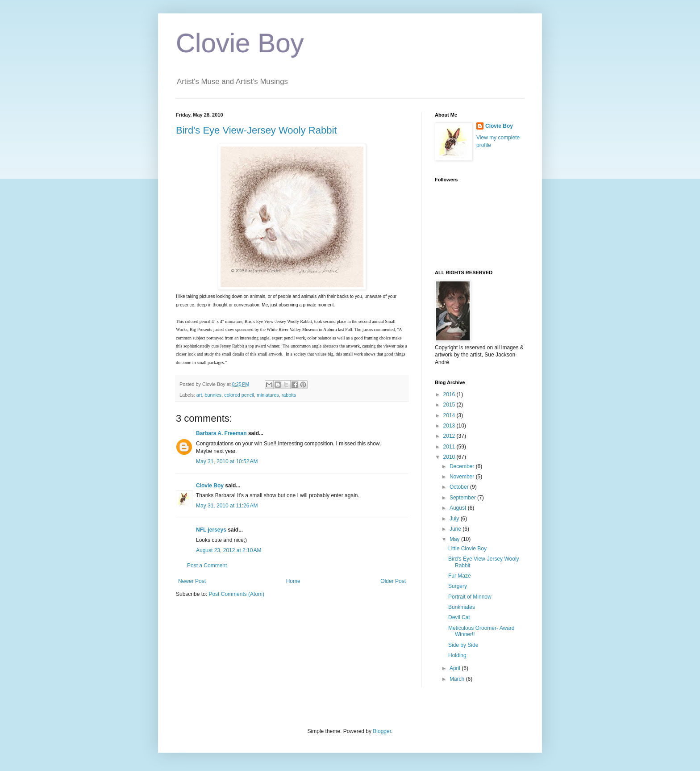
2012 (450, 436)
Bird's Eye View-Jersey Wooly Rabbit (256, 130)
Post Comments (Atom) (236, 594)
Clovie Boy (240, 43)
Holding (457, 655)
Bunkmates (462, 607)
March (458, 679)
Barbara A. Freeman (221, 433)
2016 (450, 394)
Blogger (382, 731)
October (460, 487)
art (199, 395)
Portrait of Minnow (470, 597)
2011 (450, 447)
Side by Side (463, 645)
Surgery (458, 586)
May (455, 539)
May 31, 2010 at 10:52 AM (227, 461)
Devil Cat (459, 617)
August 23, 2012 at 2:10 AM (229, 550)
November (463, 477)
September (463, 498)
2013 (450, 426)
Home (293, 581)
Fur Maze (460, 576)
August (459, 508)
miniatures (268, 395)
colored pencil (239, 395)
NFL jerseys (211, 530)
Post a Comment (207, 566)
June (456, 529)
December (463, 466)
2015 (450, 405)
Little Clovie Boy (467, 549)
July (455, 519)
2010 (450, 457)
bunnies (213, 395)
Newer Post (192, 581)
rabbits (289, 395)
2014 (450, 415)
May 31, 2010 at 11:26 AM (227, 506)
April (456, 668)
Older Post (393, 581)
